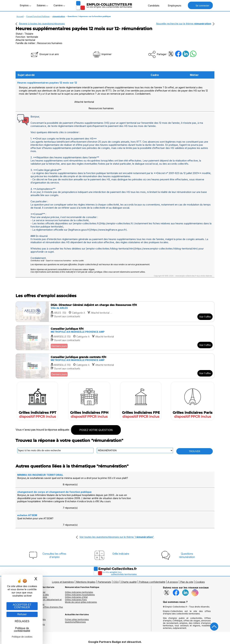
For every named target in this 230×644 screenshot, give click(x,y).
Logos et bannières (63, 556)
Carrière (59, 5)
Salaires (42, 5)
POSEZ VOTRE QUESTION (96, 423)
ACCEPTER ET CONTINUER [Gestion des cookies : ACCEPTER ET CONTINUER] (22, 606)
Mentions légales (86, 556)
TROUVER (195, 445)
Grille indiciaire (121, 528)
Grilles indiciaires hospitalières (80, 569)
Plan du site (187, 556)
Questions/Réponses (75, 596)
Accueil (20, 16)
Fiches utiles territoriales (77, 593)
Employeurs (173, 5)
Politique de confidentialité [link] (22, 630)
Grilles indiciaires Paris (76, 574)
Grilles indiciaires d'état (76, 571)
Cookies (200, 556)
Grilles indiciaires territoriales (79, 566)
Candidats (152, 5)
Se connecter (200, 5)
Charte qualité (129, 556)
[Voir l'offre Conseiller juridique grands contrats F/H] (115, 359)
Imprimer (102, 54)
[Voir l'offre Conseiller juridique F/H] (115, 331)
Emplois (25, 5)
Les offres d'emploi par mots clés (32, 569)
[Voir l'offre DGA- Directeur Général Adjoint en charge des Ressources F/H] (115, 305)
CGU (116, 556)
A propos (173, 556)
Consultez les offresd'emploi (54, 529)
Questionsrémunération (187, 529)
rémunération (59, 16)
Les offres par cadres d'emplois (31, 571)
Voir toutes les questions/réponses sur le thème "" (117, 511)
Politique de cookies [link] (22, 637)
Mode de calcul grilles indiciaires (81, 576)
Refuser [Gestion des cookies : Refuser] (22, 614)
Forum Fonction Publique (38, 16)
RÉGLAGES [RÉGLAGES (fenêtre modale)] (22, 621)
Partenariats (104, 556)
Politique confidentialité (152, 556)
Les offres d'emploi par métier (30, 566)
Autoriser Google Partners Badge (115, 636)
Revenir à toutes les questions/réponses (42, 24)
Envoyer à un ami (45, 54)
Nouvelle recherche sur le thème (184, 24)
